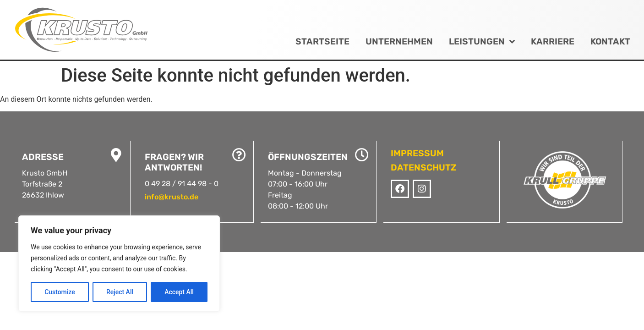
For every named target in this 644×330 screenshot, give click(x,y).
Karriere (553, 41)
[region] (119, 264)
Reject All (120, 292)
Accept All (179, 292)
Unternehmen (399, 41)
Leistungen (482, 41)
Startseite (322, 41)
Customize (60, 292)
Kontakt (610, 41)
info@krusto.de (172, 197)
